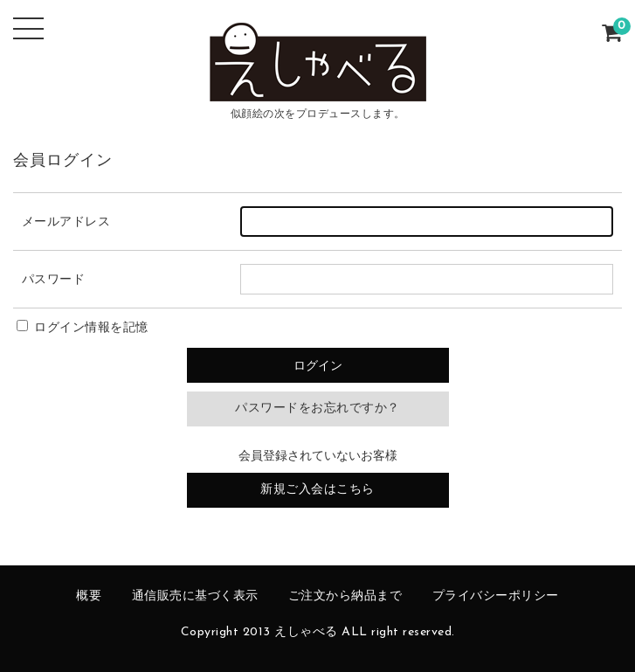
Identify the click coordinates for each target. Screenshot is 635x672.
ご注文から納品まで (345, 596)
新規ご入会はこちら (317, 490)
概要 (89, 596)
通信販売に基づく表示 (195, 596)
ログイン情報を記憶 (83, 328)
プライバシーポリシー (496, 596)
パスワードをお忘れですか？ (317, 409)
